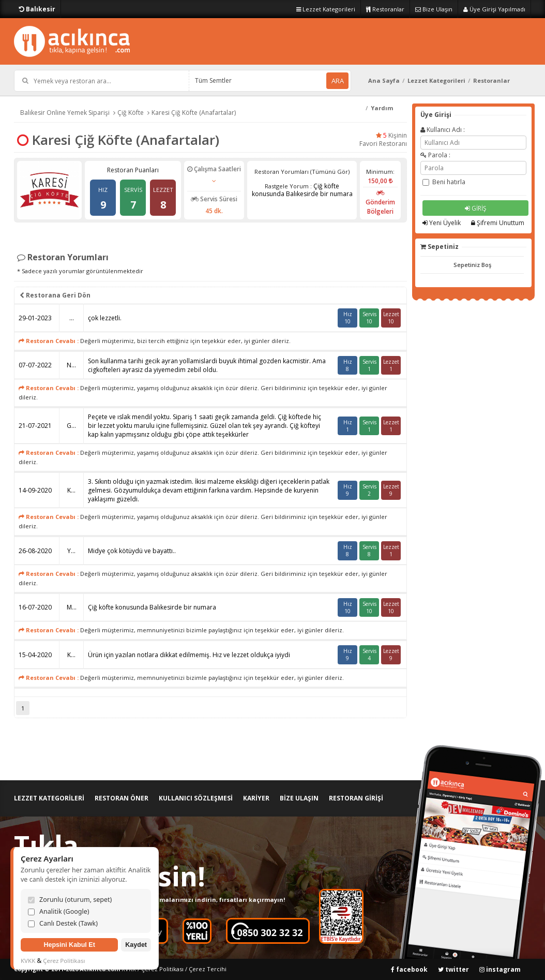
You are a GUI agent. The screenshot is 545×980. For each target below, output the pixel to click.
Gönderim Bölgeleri (380, 203)
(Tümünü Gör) (330, 172)
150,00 (380, 181)
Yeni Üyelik (442, 223)
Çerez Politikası (162, 969)
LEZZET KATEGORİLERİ (49, 798)
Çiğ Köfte (131, 113)
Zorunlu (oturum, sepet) (70, 900)
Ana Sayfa (384, 80)
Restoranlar (385, 9)
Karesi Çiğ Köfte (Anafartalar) (194, 113)
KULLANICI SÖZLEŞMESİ (196, 798)
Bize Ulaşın (434, 9)
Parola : (435, 155)
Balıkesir (37, 9)
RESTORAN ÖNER (122, 798)
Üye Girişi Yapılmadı (494, 9)
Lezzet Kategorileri (326, 9)
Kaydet (136, 945)
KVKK (28, 961)
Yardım (382, 108)
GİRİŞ (476, 208)
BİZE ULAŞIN (299, 798)
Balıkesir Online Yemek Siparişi (65, 113)
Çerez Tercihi (208, 969)
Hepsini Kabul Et (69, 945)
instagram (500, 969)
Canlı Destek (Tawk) (63, 923)
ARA (338, 81)
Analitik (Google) (59, 911)
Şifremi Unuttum (498, 223)
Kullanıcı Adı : (443, 130)
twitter (453, 969)
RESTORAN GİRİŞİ (356, 798)
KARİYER (256, 798)
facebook (409, 969)
